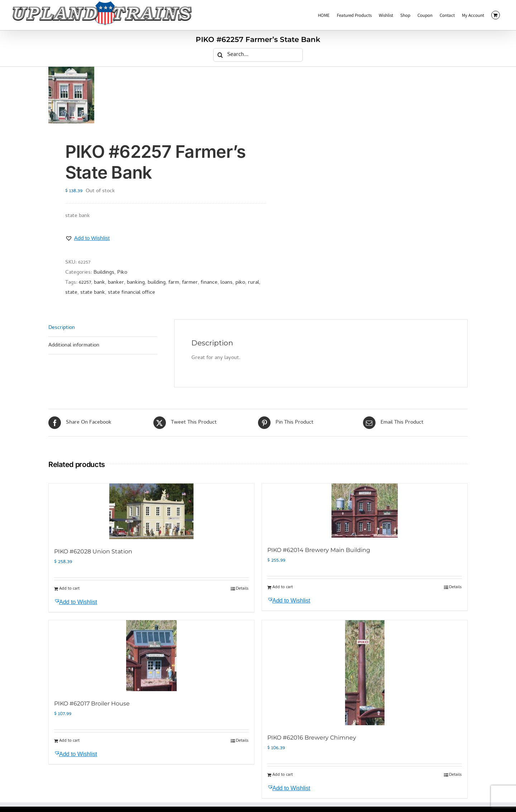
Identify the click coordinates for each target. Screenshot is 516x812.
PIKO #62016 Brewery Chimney (312, 738)
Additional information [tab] (74, 345)
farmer (190, 283)
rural (254, 283)
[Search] (220, 55)
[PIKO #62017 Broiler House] (151, 656)
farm (174, 283)
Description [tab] (62, 328)
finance (209, 283)
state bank (93, 293)
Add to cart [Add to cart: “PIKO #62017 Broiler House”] (69, 741)
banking (136, 283)
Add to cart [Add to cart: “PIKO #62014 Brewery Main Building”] (283, 587)
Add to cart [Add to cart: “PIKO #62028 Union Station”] (69, 589)
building (157, 283)
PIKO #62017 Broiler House (92, 704)
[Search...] (258, 55)
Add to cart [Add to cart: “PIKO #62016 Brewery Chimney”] (283, 775)
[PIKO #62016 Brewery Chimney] (365, 673)
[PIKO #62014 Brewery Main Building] (365, 511)
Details (242, 589)
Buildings (104, 273)
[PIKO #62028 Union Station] (151, 511)
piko (240, 283)
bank (99, 283)
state (71, 293)
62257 (85, 283)
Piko (122, 273)
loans (226, 283)
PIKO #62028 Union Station (93, 551)
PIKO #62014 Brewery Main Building (319, 550)
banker (116, 283)
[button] (87, 238)
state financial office (132, 293)
